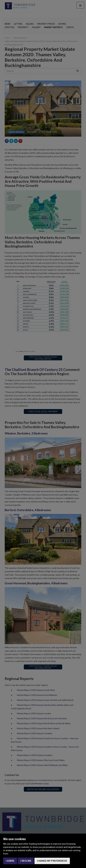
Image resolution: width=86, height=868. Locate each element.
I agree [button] (10, 861)
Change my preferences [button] (52, 861)
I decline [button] (26, 861)
